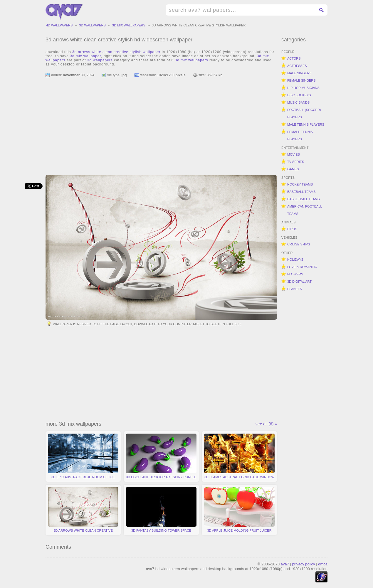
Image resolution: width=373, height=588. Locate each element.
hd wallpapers (59, 25)
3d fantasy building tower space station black (161, 511)
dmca (323, 564)
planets (295, 289)
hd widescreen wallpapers (64, 12)
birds (292, 229)
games (293, 169)
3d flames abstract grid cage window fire (239, 458)
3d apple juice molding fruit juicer (239, 510)
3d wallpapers (92, 25)
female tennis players (300, 135)
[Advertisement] (161, 124)
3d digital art (299, 282)
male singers (299, 73)
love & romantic (302, 267)
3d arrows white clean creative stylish (83, 511)
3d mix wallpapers (129, 25)
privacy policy (304, 564)
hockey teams (300, 184)
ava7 (285, 564)
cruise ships (299, 244)
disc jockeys (299, 95)
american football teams (305, 210)
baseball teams (301, 192)
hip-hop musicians (303, 88)
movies (294, 154)
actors (294, 58)
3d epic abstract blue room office (83, 456)
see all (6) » (266, 424)
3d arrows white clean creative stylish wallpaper (199, 25)
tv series (296, 162)
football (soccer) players (304, 113)
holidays (295, 260)
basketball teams (304, 199)
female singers (301, 80)
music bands (298, 102)
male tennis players (306, 124)
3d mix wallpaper (85, 56)
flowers (295, 274)
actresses (297, 66)
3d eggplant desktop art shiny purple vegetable (161, 458)
